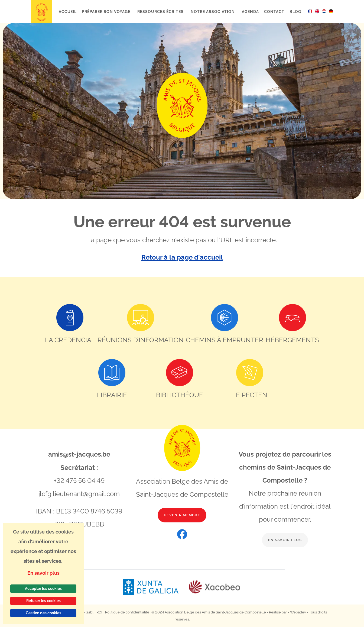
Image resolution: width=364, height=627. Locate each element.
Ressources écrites (161, 12)
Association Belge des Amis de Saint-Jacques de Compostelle (215, 612)
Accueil (68, 12)
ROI (99, 612)
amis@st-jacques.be (79, 454)
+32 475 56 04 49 (79, 480)
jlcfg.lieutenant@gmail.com (79, 493)
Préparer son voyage (106, 12)
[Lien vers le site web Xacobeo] (215, 587)
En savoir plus (285, 540)
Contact (274, 12)
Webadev (298, 612)
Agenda (250, 12)
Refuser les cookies (43, 601)
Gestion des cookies (43, 613)
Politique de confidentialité (127, 612)
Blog (295, 12)
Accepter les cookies (43, 589)
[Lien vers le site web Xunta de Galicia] (155, 587)
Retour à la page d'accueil (182, 257)
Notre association (213, 12)
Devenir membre (182, 515)
